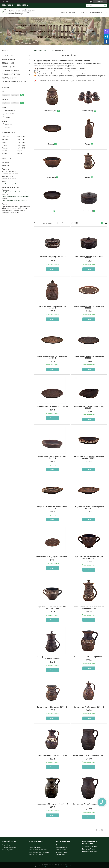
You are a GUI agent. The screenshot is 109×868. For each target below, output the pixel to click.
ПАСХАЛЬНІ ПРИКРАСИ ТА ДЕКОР (14, 82)
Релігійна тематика (62, 850)
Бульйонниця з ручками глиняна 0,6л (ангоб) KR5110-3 (52, 608)
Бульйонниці (51, 177)
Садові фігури (7, 845)
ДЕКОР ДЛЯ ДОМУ (9, 59)
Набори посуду (87, 111)
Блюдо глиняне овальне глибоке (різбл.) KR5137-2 (89, 407)
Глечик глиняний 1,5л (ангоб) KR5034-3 (89, 657)
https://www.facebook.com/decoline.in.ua (15, 192)
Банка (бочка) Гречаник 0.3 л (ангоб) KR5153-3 (52, 257)
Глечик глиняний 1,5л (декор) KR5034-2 (52, 707)
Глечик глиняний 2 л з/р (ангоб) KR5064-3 (52, 804)
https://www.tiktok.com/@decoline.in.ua (15, 200)
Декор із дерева (8, 850)
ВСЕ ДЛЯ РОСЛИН (8, 63)
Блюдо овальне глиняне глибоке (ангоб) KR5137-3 (52, 507)
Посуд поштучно (50, 111)
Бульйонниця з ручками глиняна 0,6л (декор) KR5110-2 (89, 557)
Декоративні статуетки (63, 845)
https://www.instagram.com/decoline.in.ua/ (16, 196)
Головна (64, 12)
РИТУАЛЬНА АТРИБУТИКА (11, 74)
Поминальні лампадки (89, 851)
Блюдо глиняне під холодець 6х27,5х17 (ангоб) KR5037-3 (89, 457)
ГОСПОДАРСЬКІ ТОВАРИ (11, 70)
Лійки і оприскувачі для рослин (39, 852)
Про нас (81, 12)
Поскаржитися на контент (49, 866)
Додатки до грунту (35, 845)
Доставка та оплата (94, 12)
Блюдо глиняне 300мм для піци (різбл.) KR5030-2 (89, 357)
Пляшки (87, 144)
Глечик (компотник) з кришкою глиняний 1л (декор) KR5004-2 (52, 658)
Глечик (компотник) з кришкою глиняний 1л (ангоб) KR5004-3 (89, 608)
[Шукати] (105, 5)
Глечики (87, 177)
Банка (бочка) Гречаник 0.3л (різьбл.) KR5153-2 (89, 257)
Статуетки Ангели (61, 847)
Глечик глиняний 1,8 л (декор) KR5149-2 (89, 707)
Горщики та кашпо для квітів (38, 850)
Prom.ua (65, 864)
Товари (40, 50)
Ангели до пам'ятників (90, 847)
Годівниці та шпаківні (9, 847)
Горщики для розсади (36, 855)
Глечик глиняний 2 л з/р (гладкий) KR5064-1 (89, 805)
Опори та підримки (35, 847)
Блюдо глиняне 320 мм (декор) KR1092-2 (52, 406)
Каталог (72, 12)
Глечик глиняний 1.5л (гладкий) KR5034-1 (89, 755)
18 (102, 830)
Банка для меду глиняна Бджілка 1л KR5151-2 (52, 307)
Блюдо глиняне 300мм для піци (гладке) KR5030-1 (52, 357)
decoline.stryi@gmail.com (10, 184)
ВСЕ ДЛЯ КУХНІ (8, 56)
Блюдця (51, 144)
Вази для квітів (60, 855)
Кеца (51, 211)
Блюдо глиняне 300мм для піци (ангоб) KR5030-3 (89, 307)
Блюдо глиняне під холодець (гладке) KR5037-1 (52, 457)
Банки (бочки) (88, 211)
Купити (52, 269)
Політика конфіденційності (66, 866)
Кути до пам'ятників (89, 849)
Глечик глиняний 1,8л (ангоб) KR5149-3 (52, 755)
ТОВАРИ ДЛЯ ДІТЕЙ (9, 78)
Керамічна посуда (62, 852)
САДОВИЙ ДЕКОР (8, 67)
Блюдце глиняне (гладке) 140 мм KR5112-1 (52, 557)
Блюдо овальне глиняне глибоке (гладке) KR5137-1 (89, 507)
